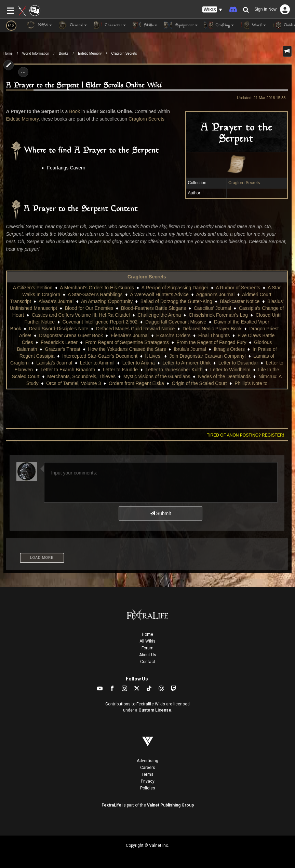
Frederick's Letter (59, 342)
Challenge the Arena (159, 315)
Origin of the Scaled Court (199, 383)
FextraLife (111, 805)
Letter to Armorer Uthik (186, 363)
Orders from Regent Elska (136, 383)
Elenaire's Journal (130, 335)
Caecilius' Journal (212, 308)
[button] (212, 10)
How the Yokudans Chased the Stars (127, 349)
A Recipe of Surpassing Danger (175, 288)
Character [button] (110, 25)
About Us (148, 655)
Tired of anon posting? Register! (245, 435)
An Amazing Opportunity (107, 301)
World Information (36, 53)
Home (8, 53)
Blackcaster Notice (240, 301)
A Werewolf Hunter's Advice (159, 294)
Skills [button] (145, 25)
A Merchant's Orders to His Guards (97, 288)
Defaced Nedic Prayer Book (212, 329)
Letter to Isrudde (120, 370)
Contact (148, 662)
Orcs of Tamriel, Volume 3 (73, 383)
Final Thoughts (214, 335)
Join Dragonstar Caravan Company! (208, 356)
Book (75, 111)
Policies (148, 788)
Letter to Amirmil (97, 363)
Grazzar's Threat (63, 349)
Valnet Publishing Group (170, 805)
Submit (160, 513)
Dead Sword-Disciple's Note (58, 329)
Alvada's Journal (56, 301)
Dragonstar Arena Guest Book (71, 335)
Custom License (155, 710)
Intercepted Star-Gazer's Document (100, 356)
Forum (147, 648)
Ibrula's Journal (190, 349)
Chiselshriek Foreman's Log (218, 315)
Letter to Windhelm (230, 370)
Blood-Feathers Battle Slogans (153, 308)
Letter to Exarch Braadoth (68, 370)
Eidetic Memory (90, 53)
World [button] (253, 25)
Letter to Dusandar (238, 363)
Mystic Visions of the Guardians (157, 376)
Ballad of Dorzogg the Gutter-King (176, 301)
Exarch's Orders (173, 335)
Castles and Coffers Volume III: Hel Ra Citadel (81, 315)
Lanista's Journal (55, 363)
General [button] (73, 25)
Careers (148, 768)
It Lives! (153, 356)
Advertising (147, 761)
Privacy (148, 781)
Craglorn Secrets (124, 53)
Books (64, 53)
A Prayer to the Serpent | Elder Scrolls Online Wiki (84, 86)
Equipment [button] (181, 25)
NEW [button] (39, 25)
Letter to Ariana (139, 363)
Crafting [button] (219, 25)
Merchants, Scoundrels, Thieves (81, 376)
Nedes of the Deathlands (224, 376)
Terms (147, 774)
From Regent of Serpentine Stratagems (127, 342)
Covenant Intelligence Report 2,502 (100, 322)
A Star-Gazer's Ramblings (95, 294)
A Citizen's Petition (33, 288)
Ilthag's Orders (229, 349)
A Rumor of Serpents (238, 288)
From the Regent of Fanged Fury (212, 342)
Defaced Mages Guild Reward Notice (135, 329)
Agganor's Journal (215, 294)
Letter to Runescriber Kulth (174, 370)
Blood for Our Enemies (89, 308)
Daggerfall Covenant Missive (176, 322)
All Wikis (147, 641)
